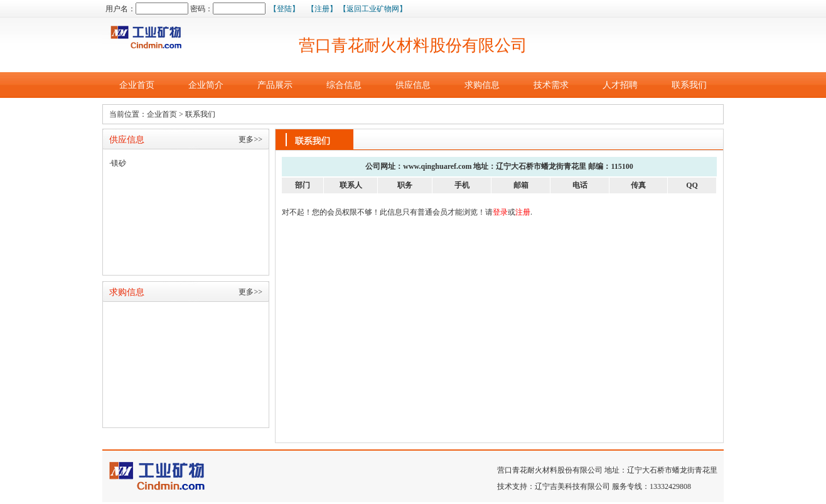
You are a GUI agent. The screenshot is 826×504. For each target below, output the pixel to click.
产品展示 (275, 85)
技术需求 (551, 85)
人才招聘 (620, 85)
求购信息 (482, 85)
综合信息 (344, 85)
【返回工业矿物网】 (373, 9)
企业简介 (206, 85)
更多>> (250, 139)
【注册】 (322, 9)
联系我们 (689, 85)
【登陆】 (284, 9)
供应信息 (413, 85)
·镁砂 (118, 163)
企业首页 (137, 85)
